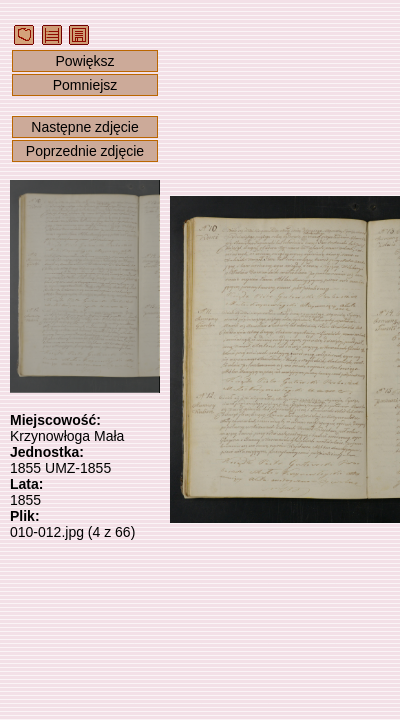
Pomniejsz (85, 85)
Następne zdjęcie (84, 127)
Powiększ (84, 61)
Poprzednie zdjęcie (85, 151)
